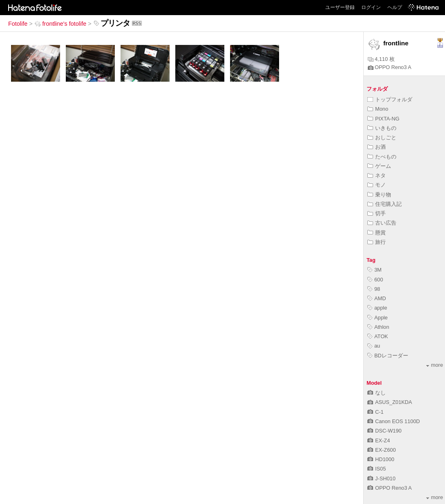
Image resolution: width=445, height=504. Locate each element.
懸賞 (377, 233)
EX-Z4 (379, 440)
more (435, 365)
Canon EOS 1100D (394, 421)
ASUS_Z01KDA (390, 402)
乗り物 (379, 195)
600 (375, 280)
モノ (377, 185)
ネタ (377, 175)
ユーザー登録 (340, 7)
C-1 (376, 412)
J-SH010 (381, 478)
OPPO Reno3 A (390, 67)
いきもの (382, 128)
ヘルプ (395, 7)
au (374, 346)
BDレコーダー (388, 356)
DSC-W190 (385, 431)
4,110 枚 (381, 59)
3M (375, 270)
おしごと (382, 137)
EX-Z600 (382, 450)
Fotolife (18, 24)
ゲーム (379, 166)
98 (374, 289)
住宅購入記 (385, 204)
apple (377, 308)
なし (377, 393)
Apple (378, 318)
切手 (377, 213)
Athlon (378, 327)
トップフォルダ (390, 99)
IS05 (377, 469)
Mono (378, 109)
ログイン (371, 7)
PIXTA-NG (384, 119)
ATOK (378, 336)
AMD (377, 298)
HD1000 (381, 459)
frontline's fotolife (60, 24)
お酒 (377, 147)
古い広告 (382, 223)
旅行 (377, 242)
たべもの (382, 157)
